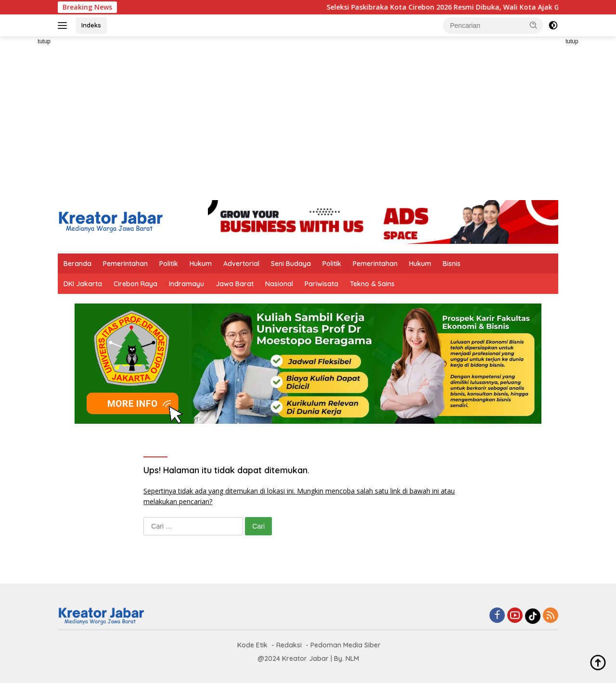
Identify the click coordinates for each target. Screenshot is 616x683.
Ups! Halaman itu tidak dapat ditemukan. (226, 470)
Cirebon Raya (135, 284)
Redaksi (289, 645)
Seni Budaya (291, 264)
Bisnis (452, 264)
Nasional (279, 284)
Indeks (91, 25)
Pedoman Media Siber (346, 645)
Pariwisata (321, 284)
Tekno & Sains (372, 284)
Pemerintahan (125, 264)
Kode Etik (252, 645)
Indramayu (186, 284)
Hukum (201, 264)
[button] (534, 25)
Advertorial (241, 264)
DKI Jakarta (83, 284)
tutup (44, 41)
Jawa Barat (235, 284)
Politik (169, 264)
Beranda (77, 264)
